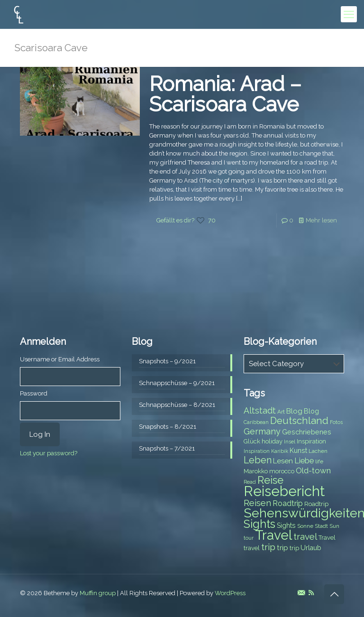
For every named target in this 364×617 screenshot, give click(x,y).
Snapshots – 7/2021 (167, 448)
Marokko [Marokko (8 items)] (256, 471)
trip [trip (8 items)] (294, 548)
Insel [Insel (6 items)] (290, 442)
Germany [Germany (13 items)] (262, 431)
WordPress (230, 593)
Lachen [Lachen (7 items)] (318, 451)
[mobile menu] (349, 14)
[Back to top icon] (334, 594)
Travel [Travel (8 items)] (327, 538)
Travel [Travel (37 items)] (273, 535)
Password (34, 393)
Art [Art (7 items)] (281, 412)
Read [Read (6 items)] (250, 482)
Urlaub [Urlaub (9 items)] (311, 548)
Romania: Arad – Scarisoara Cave (225, 94)
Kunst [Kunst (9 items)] (298, 451)
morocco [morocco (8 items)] (282, 471)
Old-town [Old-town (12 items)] (313, 470)
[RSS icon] (311, 593)
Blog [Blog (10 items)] (294, 411)
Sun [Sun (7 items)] (334, 526)
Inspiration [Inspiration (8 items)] (311, 441)
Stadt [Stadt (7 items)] (321, 526)
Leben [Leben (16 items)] (258, 460)
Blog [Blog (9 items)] (311, 411)
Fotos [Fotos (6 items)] (336, 422)
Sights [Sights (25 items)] (259, 524)
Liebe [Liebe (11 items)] (304, 461)
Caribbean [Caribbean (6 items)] (256, 422)
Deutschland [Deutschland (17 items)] (299, 421)
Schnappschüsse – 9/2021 (177, 383)
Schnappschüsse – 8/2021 (177, 405)
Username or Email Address (60, 359)
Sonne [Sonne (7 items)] (305, 526)
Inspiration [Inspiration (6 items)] (257, 451)
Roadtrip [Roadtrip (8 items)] (316, 504)
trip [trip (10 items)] (282, 548)
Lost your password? (49, 453)
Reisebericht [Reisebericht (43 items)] (284, 491)
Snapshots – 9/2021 (167, 361)
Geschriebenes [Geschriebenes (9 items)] (307, 432)
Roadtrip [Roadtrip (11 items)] (288, 503)
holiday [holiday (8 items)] (272, 441)
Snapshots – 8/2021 (168, 427)
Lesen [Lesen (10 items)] (283, 461)
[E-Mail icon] (301, 593)
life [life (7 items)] (319, 461)
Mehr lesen (321, 220)
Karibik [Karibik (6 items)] (280, 451)
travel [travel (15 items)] (305, 536)
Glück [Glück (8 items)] (252, 441)
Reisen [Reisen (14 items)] (257, 503)
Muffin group (98, 593)
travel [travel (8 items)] (252, 548)
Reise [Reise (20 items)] (270, 480)
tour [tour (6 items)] (249, 538)
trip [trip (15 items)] (268, 547)
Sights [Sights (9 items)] (286, 525)
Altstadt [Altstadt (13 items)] (260, 410)
